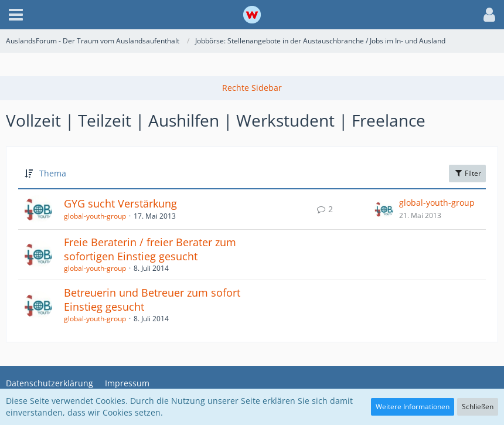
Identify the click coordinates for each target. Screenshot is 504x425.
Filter (467, 173)
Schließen (478, 407)
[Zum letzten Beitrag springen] (384, 209)
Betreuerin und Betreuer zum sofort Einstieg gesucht (152, 300)
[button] (16, 15)
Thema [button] (53, 173)
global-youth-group (95, 216)
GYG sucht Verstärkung (120, 203)
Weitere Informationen (413, 407)
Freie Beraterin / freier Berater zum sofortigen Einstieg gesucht (150, 249)
